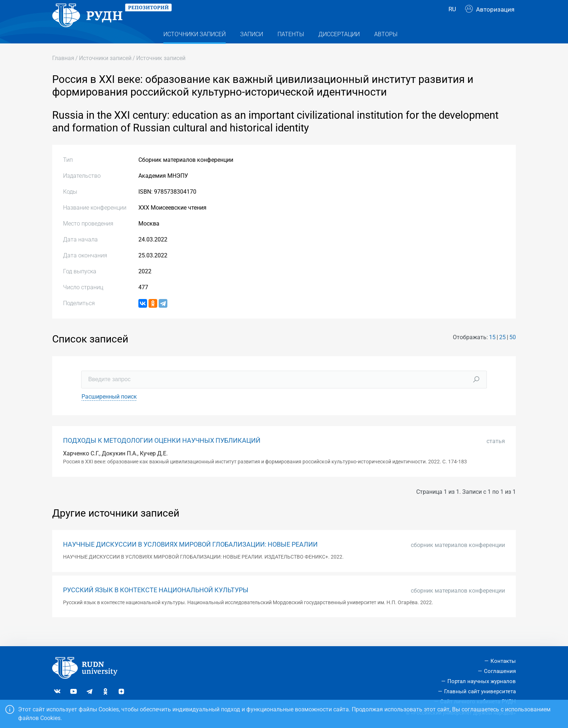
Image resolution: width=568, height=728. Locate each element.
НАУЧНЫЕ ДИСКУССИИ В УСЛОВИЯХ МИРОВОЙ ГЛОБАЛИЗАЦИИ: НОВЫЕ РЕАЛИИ (190, 559)
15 (492, 352)
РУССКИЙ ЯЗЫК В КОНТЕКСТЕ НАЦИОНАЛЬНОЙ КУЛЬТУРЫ (156, 605)
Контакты (503, 661)
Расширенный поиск (109, 411)
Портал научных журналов (482, 681)
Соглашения (500, 671)
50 (513, 352)
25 (502, 352)
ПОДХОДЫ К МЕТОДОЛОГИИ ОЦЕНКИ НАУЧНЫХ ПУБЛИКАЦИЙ (162, 455)
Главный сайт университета (480, 691)
